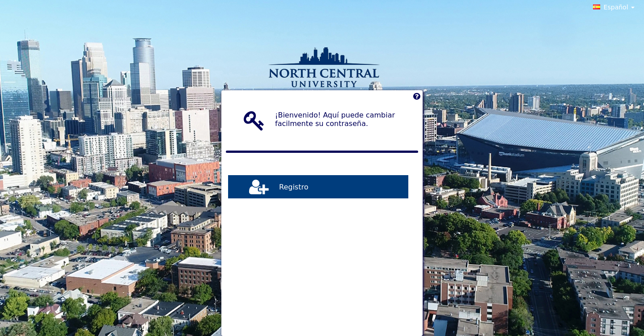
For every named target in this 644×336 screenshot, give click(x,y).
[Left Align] (417, 99)
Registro (294, 187)
